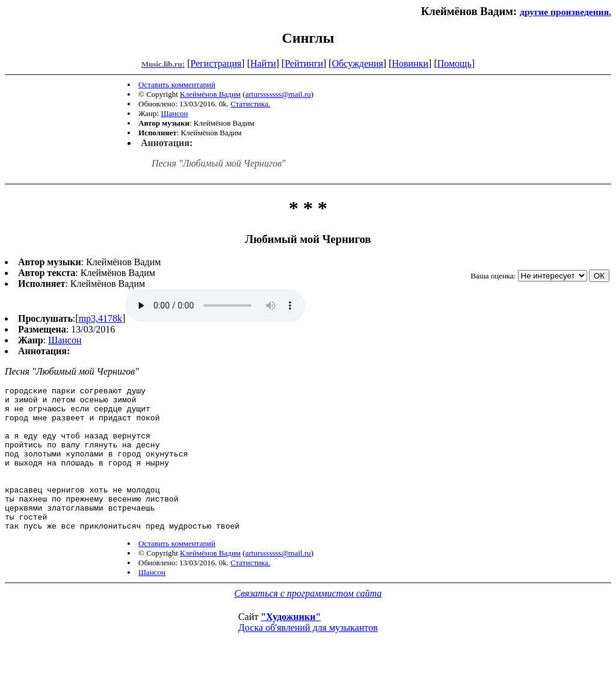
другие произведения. (565, 12)
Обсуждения (358, 63)
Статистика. (250, 104)
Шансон (174, 113)
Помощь (454, 63)
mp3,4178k (100, 318)
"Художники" (291, 646)
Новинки (410, 63)
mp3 (215, 306)
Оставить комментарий (177, 84)
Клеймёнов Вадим (210, 94)
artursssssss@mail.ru (278, 94)
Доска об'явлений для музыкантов (308, 656)
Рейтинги (304, 63)
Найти (263, 63)
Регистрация (216, 63)
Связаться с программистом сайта (308, 622)
